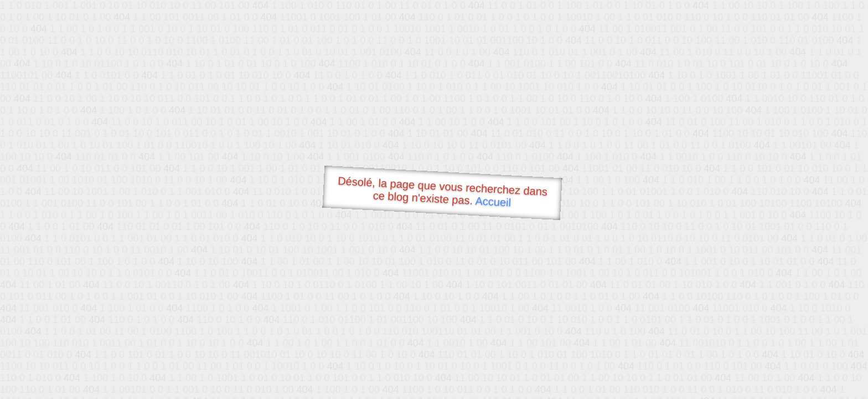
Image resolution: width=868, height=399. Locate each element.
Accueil (493, 201)
